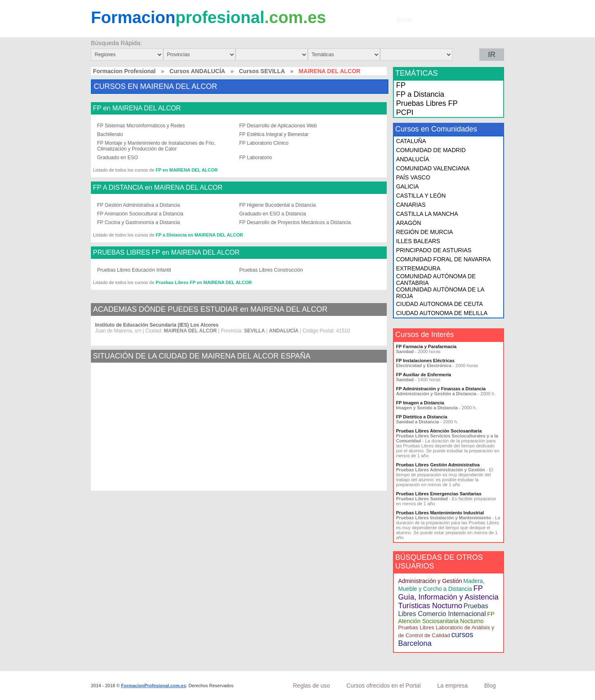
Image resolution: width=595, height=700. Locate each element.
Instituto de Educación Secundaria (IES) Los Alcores (157, 325)
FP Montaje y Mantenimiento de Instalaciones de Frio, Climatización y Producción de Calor (156, 146)
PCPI (405, 112)
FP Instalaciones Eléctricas (425, 361)
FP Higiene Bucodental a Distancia (277, 205)
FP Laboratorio (256, 158)
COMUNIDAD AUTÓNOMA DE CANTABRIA (436, 280)
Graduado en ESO (118, 158)
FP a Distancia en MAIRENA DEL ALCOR (199, 235)
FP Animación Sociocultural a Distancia (140, 214)
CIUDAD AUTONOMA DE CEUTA (439, 304)
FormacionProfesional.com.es (154, 686)
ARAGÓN (408, 223)
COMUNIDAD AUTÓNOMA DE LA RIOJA (440, 293)
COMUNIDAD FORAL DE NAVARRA (443, 259)
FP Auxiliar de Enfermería (423, 375)
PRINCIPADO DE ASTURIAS (434, 250)
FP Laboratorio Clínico (264, 143)
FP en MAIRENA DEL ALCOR (137, 108)
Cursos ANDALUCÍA (197, 71)
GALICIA (407, 186)
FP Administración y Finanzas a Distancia (441, 389)
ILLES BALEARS (418, 241)
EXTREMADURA (418, 268)
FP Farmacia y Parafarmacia (426, 346)
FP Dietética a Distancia (421, 417)
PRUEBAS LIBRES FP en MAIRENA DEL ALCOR (166, 253)
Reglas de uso (312, 686)
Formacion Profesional (124, 71)
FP (401, 85)
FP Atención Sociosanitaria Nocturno (446, 618)
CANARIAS (411, 205)
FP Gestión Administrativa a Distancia (139, 205)
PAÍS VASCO (413, 177)
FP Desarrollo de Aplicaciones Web (278, 126)
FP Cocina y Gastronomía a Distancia (139, 222)
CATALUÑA (411, 141)
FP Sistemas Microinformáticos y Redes (141, 126)
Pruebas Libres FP (427, 103)
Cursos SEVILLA (262, 71)
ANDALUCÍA (412, 159)
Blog (490, 686)
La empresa (452, 686)
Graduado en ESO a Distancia (273, 214)
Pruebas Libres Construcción (271, 270)
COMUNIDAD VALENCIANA (433, 168)
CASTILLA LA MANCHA (427, 214)
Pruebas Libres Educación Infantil (134, 270)
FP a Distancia (420, 94)
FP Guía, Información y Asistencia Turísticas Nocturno (448, 597)
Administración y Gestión (430, 581)
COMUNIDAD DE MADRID (431, 150)
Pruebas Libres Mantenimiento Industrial (440, 513)
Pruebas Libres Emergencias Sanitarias (439, 494)
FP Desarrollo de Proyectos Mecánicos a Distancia (295, 222)
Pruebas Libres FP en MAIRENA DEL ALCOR (204, 282)
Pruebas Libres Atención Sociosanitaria (439, 431)
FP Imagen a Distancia (420, 403)
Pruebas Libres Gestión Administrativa (438, 465)
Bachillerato (110, 134)
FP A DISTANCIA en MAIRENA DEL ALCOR (158, 188)
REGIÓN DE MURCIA (424, 232)
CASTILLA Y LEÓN (421, 196)
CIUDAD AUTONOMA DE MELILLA (441, 313)
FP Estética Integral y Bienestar (274, 134)
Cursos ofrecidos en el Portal (383, 686)
